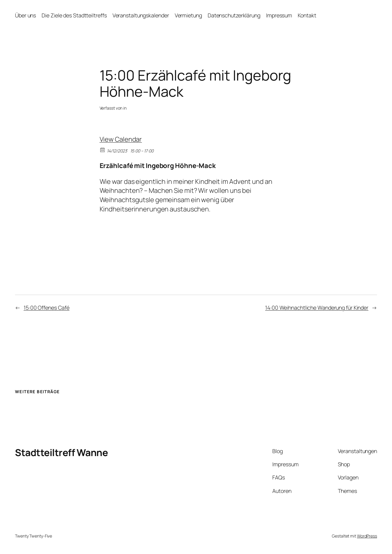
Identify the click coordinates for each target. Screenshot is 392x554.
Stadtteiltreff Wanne (61, 452)
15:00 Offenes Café (47, 308)
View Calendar (121, 139)
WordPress (367, 536)
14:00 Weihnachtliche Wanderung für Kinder (317, 308)
